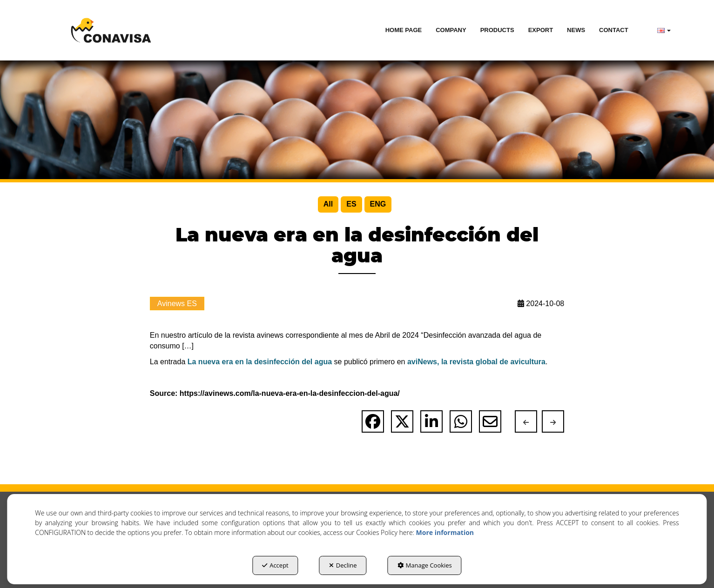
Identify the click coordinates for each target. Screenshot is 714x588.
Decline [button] (343, 565)
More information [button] (445, 532)
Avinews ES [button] (177, 304)
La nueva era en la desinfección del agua (260, 362)
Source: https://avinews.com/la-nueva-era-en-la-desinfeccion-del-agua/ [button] (275, 393)
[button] (111, 30)
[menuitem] (404, 30)
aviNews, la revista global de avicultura (476, 362)
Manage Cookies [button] (425, 565)
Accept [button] (275, 565)
